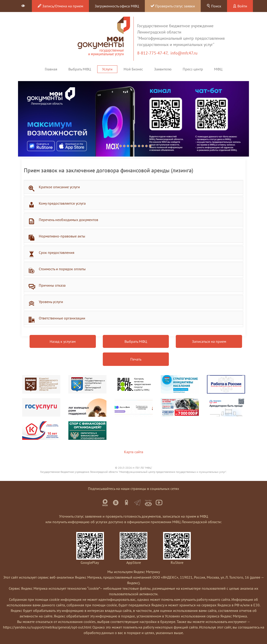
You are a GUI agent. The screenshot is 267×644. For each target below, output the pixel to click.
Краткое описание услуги (59, 187)
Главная (51, 69)
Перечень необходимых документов (68, 220)
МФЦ (218, 69)
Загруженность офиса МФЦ (117, 6)
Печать (136, 359)
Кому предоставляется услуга (62, 203)
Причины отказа (52, 285)
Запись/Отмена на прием (60, 6)
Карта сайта (134, 452)
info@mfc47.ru (184, 53)
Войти (240, 6)
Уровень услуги (51, 302)
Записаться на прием (209, 341)
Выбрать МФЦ (80, 69)
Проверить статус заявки (173, 6)
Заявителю (163, 69)
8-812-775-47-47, (154, 53)
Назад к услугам (63, 341)
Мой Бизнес (133, 69)
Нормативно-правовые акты (62, 236)
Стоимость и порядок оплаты (62, 269)
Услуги (107, 69)
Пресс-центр (193, 69)
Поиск (214, 6)
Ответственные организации (62, 318)
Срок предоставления (57, 252)
